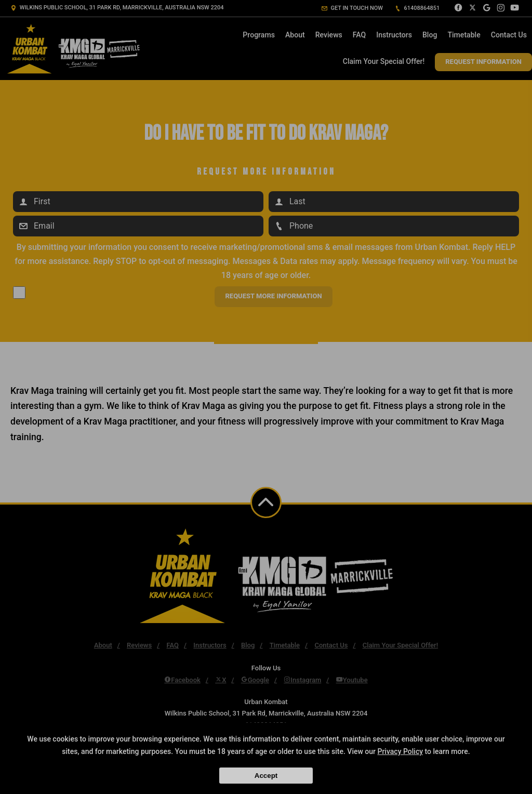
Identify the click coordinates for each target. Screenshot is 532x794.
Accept (266, 776)
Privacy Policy (400, 751)
